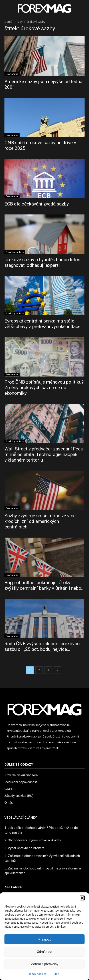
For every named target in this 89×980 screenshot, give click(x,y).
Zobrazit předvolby (45, 964)
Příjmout (45, 939)
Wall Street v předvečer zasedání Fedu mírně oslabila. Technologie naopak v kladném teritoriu (44, 454)
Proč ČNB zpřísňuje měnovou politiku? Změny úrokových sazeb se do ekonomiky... (44, 388)
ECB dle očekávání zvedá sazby (37, 204)
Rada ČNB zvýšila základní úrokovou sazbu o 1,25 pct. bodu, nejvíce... (42, 646)
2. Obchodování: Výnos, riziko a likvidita (33, 840)
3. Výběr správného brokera (24, 848)
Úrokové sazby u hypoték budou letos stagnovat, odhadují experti (42, 262)
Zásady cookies (37, 974)
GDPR (57, 974)
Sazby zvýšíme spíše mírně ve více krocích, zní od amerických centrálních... (40, 521)
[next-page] (57, 670)
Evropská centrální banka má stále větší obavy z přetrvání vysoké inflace (42, 324)
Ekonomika (12, 74)
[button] (82, 898)
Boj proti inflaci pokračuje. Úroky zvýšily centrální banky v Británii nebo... (44, 585)
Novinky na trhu (15, 252)
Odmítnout (45, 952)
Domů (8, 22)
